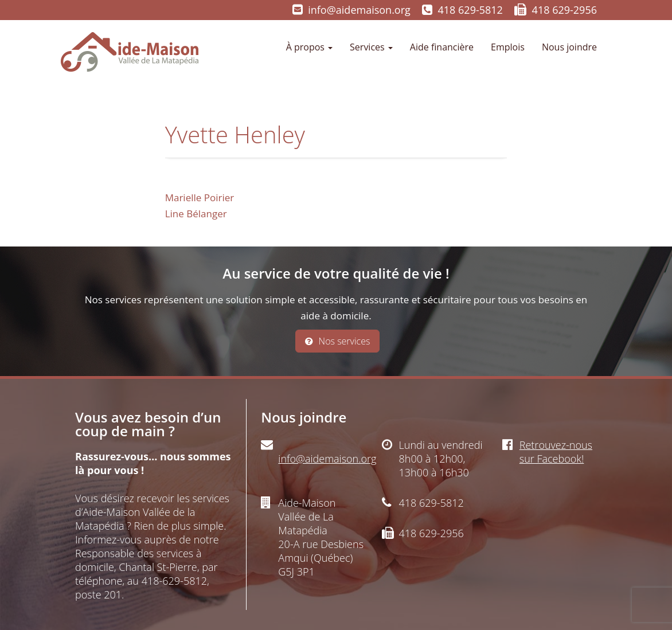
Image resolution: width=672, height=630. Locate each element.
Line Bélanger (196, 214)
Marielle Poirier (200, 197)
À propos (309, 47)
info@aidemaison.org (359, 10)
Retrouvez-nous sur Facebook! (556, 452)
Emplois (508, 47)
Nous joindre (569, 47)
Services (371, 47)
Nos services (338, 341)
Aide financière (442, 47)
